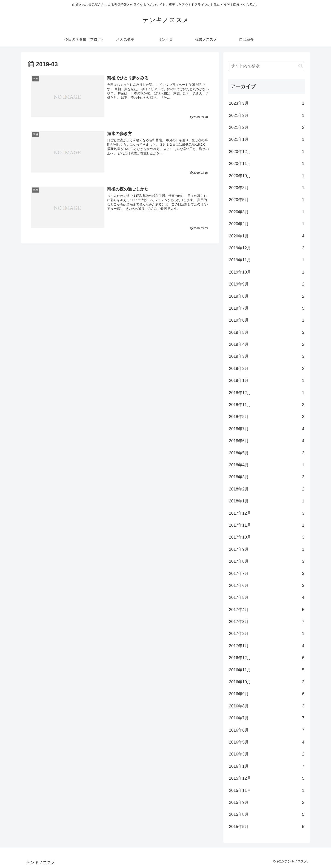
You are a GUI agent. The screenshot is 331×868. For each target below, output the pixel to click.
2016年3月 (267, 754)
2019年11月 (267, 260)
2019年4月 (267, 344)
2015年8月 (267, 814)
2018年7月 (267, 429)
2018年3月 (267, 477)
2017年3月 (267, 622)
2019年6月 (267, 320)
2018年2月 (267, 489)
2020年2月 (267, 224)
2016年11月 (267, 670)
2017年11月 (267, 525)
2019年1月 (267, 381)
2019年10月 (267, 272)
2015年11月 (267, 790)
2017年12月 (267, 513)
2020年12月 (267, 152)
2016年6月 (267, 730)
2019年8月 (267, 296)
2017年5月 (267, 597)
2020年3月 (267, 212)
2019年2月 (267, 369)
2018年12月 (267, 393)
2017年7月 (267, 574)
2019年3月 (267, 356)
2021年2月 (267, 127)
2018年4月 (267, 465)
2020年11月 (267, 164)
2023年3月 (267, 103)
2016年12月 (267, 658)
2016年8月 (267, 706)
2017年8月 (267, 561)
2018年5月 (267, 453)
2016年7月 (267, 718)
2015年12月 (267, 778)
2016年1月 (267, 766)
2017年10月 (267, 537)
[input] (267, 66)
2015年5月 (267, 827)
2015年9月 (267, 802)
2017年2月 (267, 634)
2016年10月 (267, 682)
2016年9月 (267, 694)
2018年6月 (267, 441)
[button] (301, 66)
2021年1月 (267, 139)
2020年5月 (267, 200)
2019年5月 (267, 332)
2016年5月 (267, 742)
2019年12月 (267, 248)
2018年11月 (267, 405)
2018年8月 (267, 417)
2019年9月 (267, 284)
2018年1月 (267, 501)
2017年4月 (267, 610)
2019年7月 (267, 308)
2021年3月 (267, 115)
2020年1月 (267, 236)
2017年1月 (267, 646)
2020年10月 (267, 176)
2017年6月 (267, 585)
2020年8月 (267, 188)
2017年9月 (267, 549)
